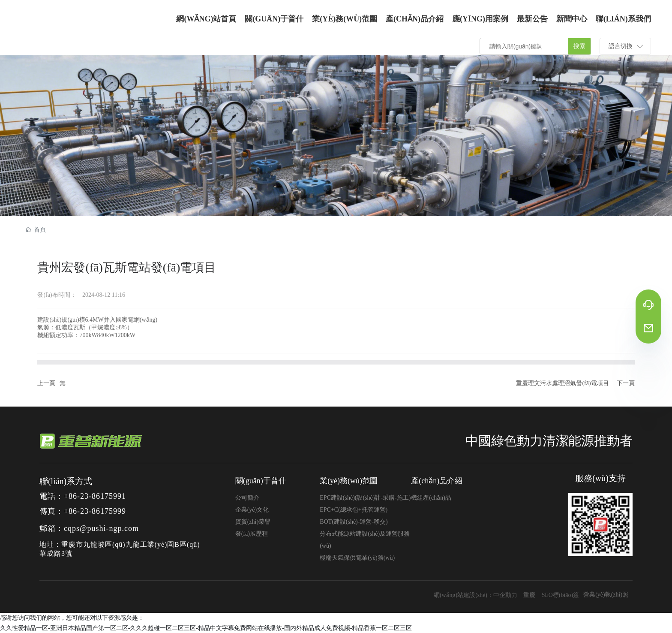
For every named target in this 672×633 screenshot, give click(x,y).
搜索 (579, 46)
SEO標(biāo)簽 (560, 595)
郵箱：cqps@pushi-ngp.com (89, 528)
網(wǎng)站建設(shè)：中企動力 (475, 595)
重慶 (529, 595)
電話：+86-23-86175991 (83, 496)
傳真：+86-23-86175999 (83, 511)
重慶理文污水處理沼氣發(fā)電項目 (562, 383)
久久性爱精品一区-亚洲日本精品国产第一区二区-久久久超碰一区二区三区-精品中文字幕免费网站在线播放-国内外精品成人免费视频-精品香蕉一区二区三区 (206, 628)
